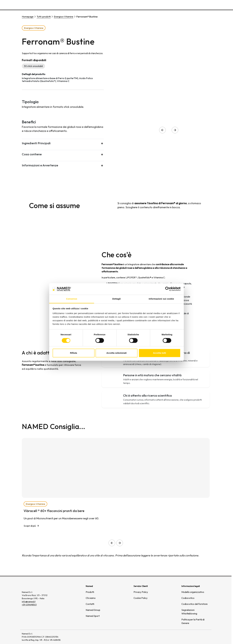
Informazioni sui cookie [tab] (161, 299)
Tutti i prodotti (44, 17)
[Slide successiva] (120, 543)
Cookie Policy (141, 598)
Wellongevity (186, 4)
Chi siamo (169, 4)
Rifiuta (74, 353)
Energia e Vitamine (64, 17)
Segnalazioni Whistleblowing (189, 612)
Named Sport (93, 616)
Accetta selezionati (116, 353)
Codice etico (188, 598)
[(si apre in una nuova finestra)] (199, 637)
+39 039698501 (29, 605)
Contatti (203, 4)
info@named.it (29, 602)
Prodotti (90, 592)
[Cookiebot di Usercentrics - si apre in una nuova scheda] (167, 289)
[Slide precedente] (112, 543)
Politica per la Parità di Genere (193, 621)
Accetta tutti (159, 353)
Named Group (93, 610)
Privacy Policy (141, 592)
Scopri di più (30, 526)
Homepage (28, 17)
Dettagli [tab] (116, 299)
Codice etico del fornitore (194, 604)
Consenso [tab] (72, 299)
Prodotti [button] (153, 4)
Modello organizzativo (193, 592)
